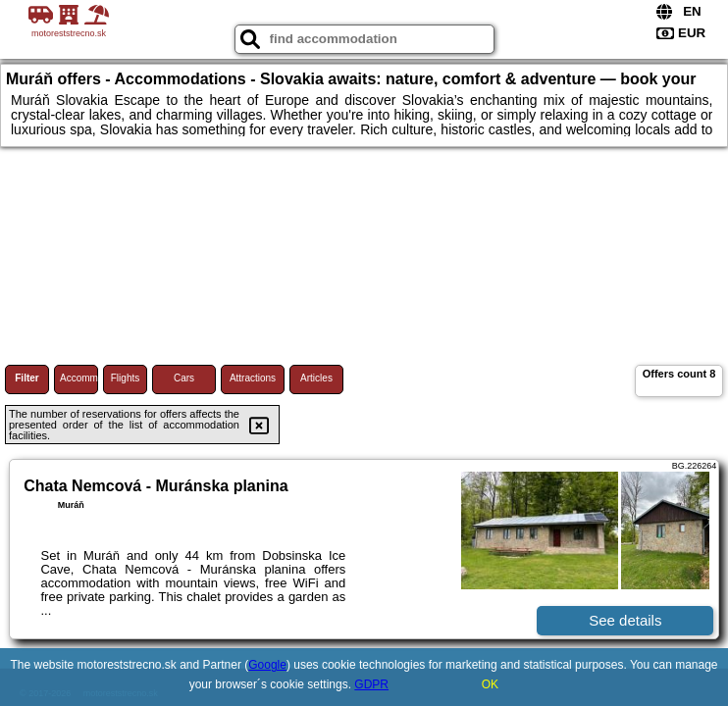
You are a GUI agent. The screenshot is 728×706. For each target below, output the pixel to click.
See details (625, 620)
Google (267, 665)
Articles (316, 378)
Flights (125, 378)
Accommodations (79, 378)
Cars (184, 378)
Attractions (253, 378)
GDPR (371, 684)
